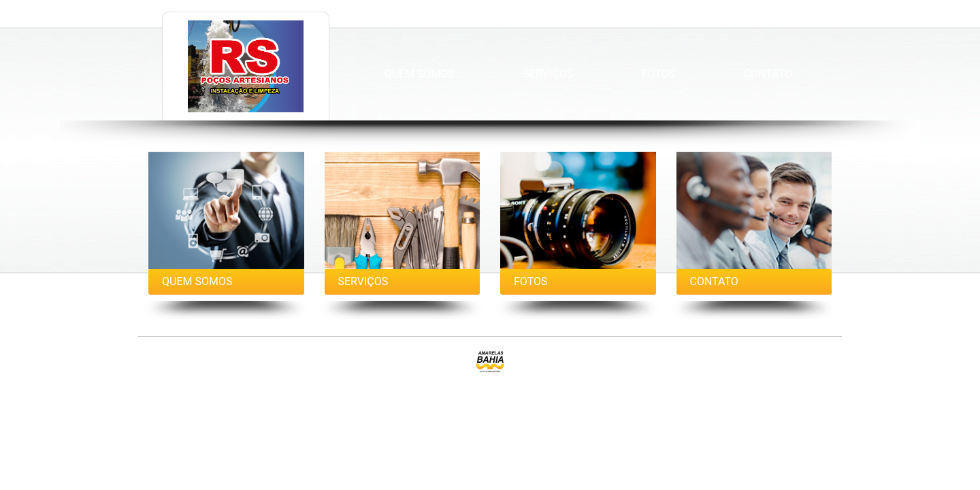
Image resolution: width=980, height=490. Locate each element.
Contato (768, 74)
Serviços (549, 74)
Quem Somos (420, 74)
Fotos (658, 74)
